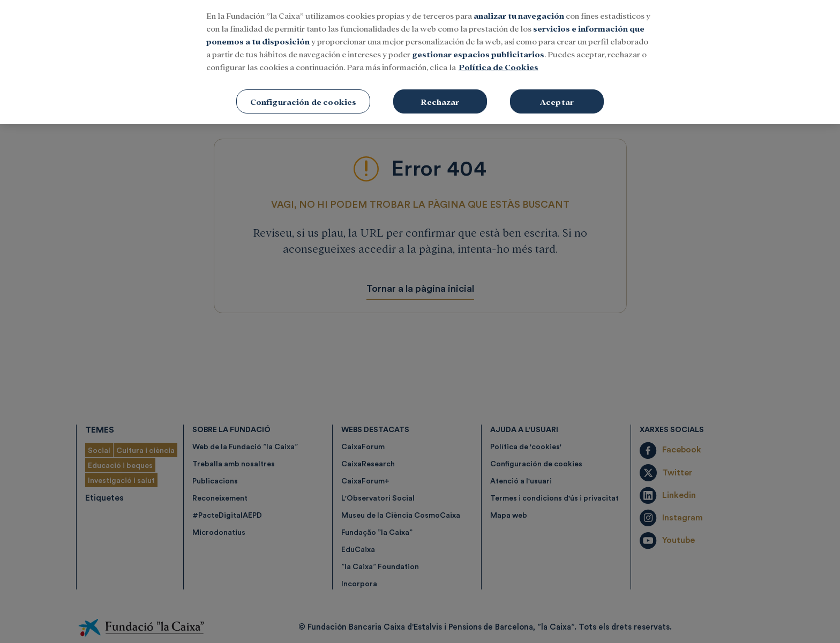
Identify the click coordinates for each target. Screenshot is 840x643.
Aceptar (557, 88)
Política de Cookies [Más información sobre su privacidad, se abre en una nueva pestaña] (498, 53)
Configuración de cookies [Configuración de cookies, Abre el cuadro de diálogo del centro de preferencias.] (303, 88)
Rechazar (440, 88)
